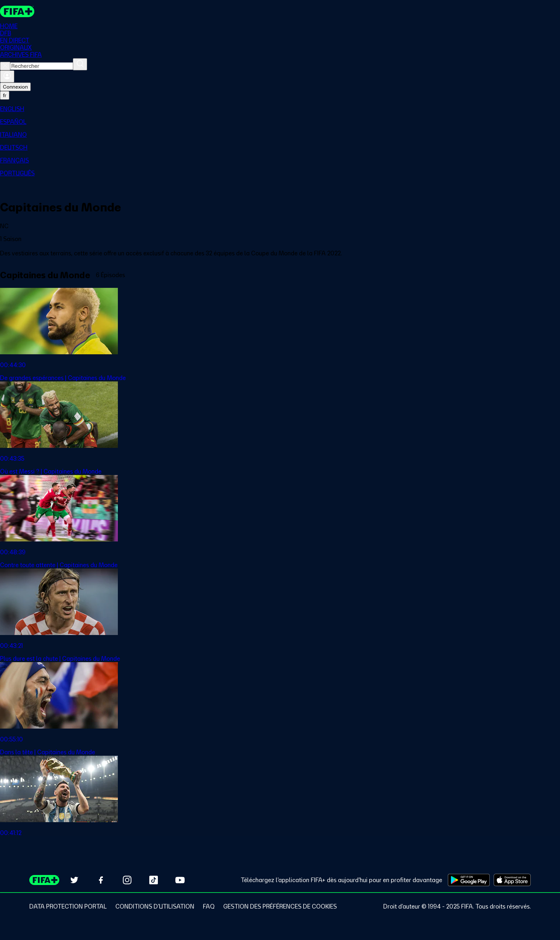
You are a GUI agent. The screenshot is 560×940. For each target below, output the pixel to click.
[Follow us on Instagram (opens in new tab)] (127, 880)
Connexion (15, 87)
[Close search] (5, 66)
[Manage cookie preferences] (280, 906)
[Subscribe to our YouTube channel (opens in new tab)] (180, 880)
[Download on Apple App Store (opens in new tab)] (512, 880)
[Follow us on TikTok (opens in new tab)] (154, 880)
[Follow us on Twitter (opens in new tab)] (74, 880)
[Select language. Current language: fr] (5, 96)
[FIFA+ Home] (17, 11)
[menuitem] (280, 109)
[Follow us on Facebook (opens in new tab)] (101, 880)
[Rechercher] (80, 65)
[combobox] (42, 66)
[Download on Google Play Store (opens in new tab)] (469, 880)
